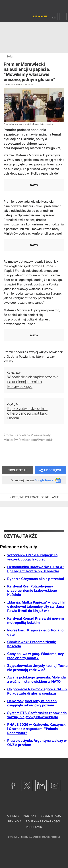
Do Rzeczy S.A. (25, 837)
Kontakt (30, 816)
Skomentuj (17, 470)
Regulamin (34, 827)
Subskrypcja (51, 816)
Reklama (15, 821)
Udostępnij (53, 470)
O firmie (13, 816)
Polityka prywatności (43, 821)
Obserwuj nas (32, 480)
